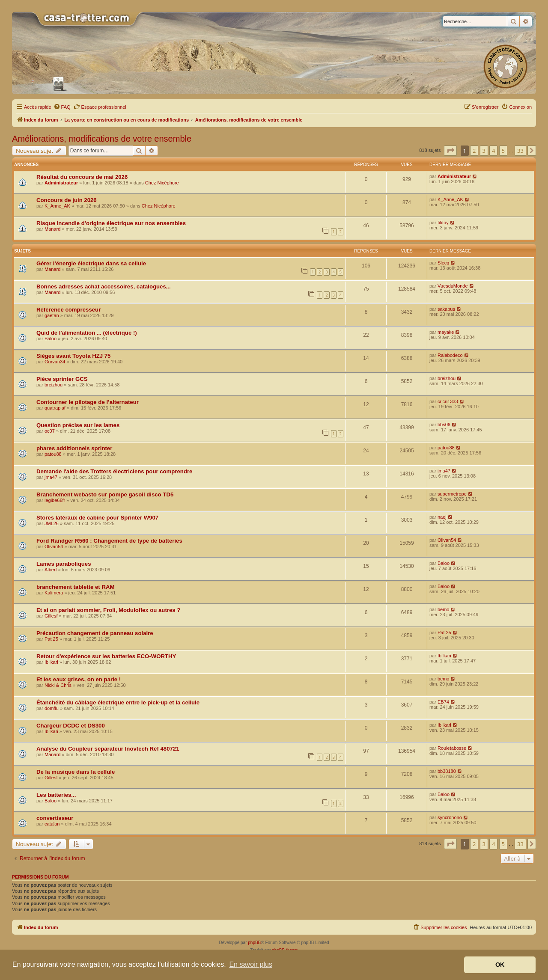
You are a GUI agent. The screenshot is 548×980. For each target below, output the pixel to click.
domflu (52, 708)
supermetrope (452, 494)
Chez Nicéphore (162, 183)
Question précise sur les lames (78, 425)
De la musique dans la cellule (76, 772)
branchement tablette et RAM (75, 587)
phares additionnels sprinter (74, 448)
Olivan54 (54, 546)
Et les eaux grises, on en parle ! (79, 679)
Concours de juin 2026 (67, 200)
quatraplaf (55, 408)
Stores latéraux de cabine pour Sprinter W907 (97, 518)
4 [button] (493, 151)
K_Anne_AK (57, 206)
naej (442, 517)
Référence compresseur (68, 310)
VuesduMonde (453, 286)
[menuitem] (62, 107)
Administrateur (61, 183)
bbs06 (444, 425)
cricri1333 (448, 401)
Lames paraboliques (64, 564)
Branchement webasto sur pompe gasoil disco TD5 (105, 494)
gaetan (52, 315)
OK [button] (500, 965)
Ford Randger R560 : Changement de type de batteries (109, 541)
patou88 (53, 454)
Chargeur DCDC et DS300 (71, 726)
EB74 (443, 702)
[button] (450, 151)
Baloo (51, 339)
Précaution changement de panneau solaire (95, 633)
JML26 (52, 523)
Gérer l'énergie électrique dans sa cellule (91, 263)
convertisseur (55, 818)
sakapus (446, 309)
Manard (52, 229)
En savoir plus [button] (251, 964)
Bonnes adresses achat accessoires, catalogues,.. (104, 287)
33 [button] (520, 151)
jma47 (51, 477)
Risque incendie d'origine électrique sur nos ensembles (111, 223)
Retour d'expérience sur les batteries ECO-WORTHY (106, 656)
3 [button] (484, 151)
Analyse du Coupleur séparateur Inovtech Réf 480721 (108, 749)
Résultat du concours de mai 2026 (82, 177)
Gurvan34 (55, 362)
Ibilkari (51, 662)
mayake (446, 332)
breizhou (54, 385)
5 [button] (503, 151)
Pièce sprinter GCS (62, 379)
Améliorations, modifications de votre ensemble (102, 139)
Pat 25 (51, 639)
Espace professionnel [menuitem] (100, 107)
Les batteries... (56, 795)
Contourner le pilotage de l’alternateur (88, 402)
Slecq (444, 263)
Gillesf (51, 616)
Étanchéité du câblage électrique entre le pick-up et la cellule (118, 702)
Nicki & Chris (58, 685)
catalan (52, 824)
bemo (444, 609)
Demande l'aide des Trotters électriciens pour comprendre (114, 471)
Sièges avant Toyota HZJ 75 (73, 356)
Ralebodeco (450, 355)
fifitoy (443, 223)
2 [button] (474, 151)
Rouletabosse (452, 748)
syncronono (450, 817)
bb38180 (447, 771)
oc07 (50, 431)
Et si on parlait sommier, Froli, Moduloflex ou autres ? (108, 610)
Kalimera (54, 593)
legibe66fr (55, 500)
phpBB (254, 943)
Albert (51, 570)
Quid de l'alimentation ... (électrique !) (87, 333)
